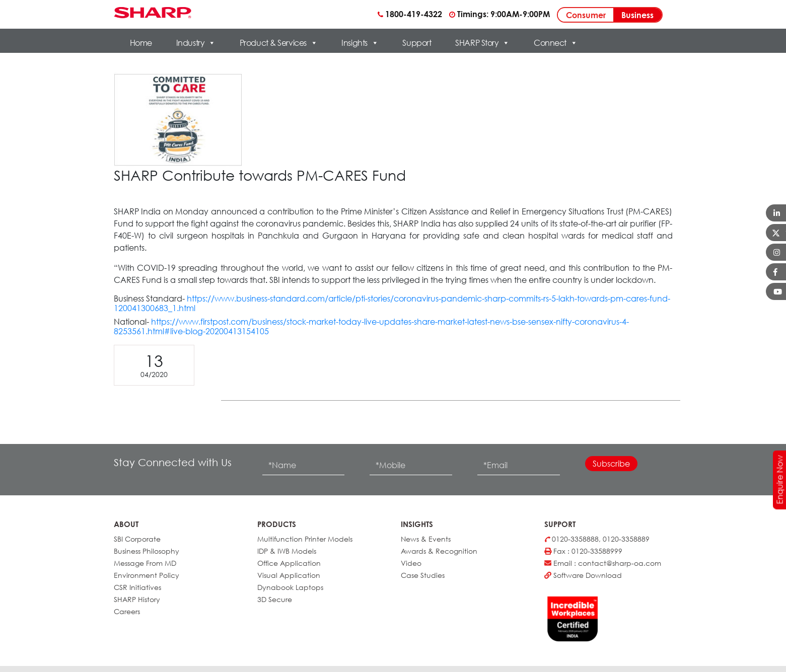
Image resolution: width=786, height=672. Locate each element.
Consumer (586, 15)
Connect (555, 43)
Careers (127, 611)
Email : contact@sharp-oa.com (603, 563)
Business (637, 15)
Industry (196, 43)
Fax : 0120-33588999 (583, 551)
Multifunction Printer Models (305, 539)
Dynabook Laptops (290, 587)
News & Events (426, 539)
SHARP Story (482, 43)
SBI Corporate (137, 539)
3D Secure (275, 599)
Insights (360, 43)
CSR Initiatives (137, 587)
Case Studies (423, 575)
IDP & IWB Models (287, 551)
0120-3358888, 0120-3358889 (597, 539)
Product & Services (279, 43)
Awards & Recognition (439, 551)
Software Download (583, 575)
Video (411, 563)
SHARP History (137, 599)
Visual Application (289, 575)
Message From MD (145, 563)
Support (417, 43)
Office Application (289, 563)
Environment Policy (147, 575)
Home (141, 43)
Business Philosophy (147, 551)
